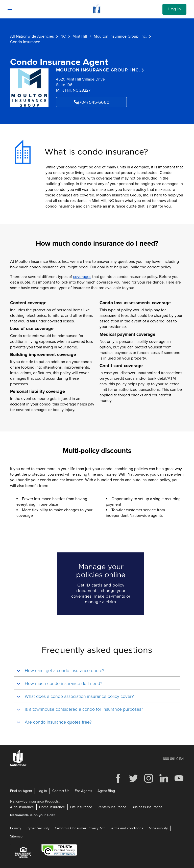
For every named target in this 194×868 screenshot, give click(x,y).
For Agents (83, 791)
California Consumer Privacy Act (80, 828)
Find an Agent (21, 791)
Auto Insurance (22, 807)
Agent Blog (106, 791)
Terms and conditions (127, 828)
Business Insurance (147, 807)
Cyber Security (38, 828)
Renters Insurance (112, 807)
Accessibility (158, 828)
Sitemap (16, 836)
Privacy (16, 828)
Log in (175, 9)
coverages (82, 277)
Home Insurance (52, 807)
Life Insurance (81, 807)
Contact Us (61, 791)
